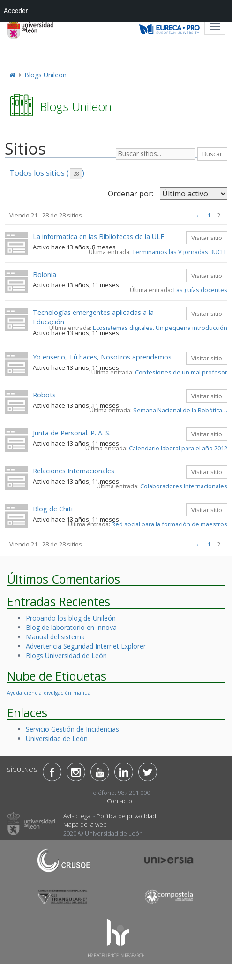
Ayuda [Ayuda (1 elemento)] (15, 693)
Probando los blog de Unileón (71, 618)
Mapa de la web (85, 824)
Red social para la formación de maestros (169, 524)
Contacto (120, 801)
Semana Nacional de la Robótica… (180, 410)
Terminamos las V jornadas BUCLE (180, 252)
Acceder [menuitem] (16, 11)
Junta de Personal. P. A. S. (72, 433)
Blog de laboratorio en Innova (71, 627)
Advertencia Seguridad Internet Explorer (86, 646)
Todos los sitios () (47, 173)
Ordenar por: (131, 194)
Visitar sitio (207, 238)
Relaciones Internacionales (74, 471)
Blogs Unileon (45, 75)
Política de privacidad (126, 816)
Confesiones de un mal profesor (181, 372)
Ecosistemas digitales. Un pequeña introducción (160, 328)
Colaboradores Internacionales (184, 486)
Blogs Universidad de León (66, 655)
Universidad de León (57, 738)
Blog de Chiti (53, 509)
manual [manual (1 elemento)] (82, 693)
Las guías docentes (200, 290)
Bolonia (45, 274)
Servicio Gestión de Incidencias (72, 729)
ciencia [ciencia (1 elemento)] (33, 693)
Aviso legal (78, 816)
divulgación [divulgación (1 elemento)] (57, 693)
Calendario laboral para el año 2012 (178, 448)
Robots (44, 395)
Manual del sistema (55, 637)
